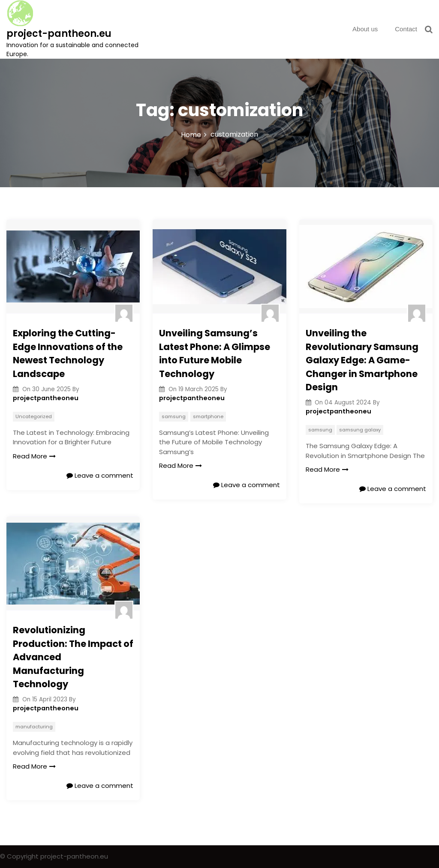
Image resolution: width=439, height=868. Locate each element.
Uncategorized (34, 416)
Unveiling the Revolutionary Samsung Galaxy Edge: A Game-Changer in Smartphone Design (362, 360)
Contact (406, 29)
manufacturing (34, 727)
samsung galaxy (360, 430)
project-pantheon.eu (59, 34)
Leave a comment (100, 475)
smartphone (208, 416)
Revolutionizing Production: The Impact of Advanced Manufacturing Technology (73, 657)
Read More (34, 456)
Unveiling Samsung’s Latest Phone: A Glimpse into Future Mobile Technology (215, 353)
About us (365, 29)
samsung (174, 416)
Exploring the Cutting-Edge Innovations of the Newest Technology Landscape (68, 353)
